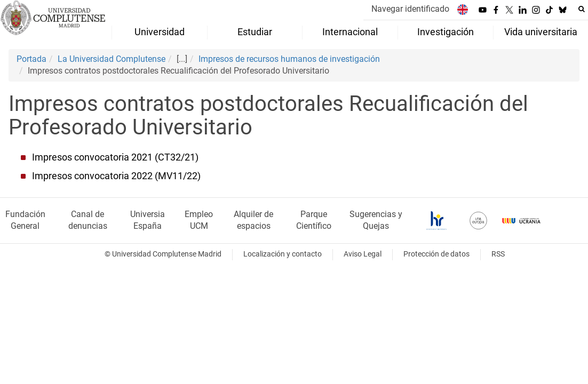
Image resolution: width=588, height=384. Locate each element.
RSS (498, 254)
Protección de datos (436, 254)
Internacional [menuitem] (350, 32)
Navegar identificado (410, 9)
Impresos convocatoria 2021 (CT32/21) (115, 157)
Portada (31, 59)
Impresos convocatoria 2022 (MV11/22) (116, 176)
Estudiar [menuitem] (255, 32)
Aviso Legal (363, 254)
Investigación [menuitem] (446, 32)
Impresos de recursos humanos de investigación (289, 59)
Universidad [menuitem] (160, 32)
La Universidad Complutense (112, 59)
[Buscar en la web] (582, 9)
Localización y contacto (283, 254)
